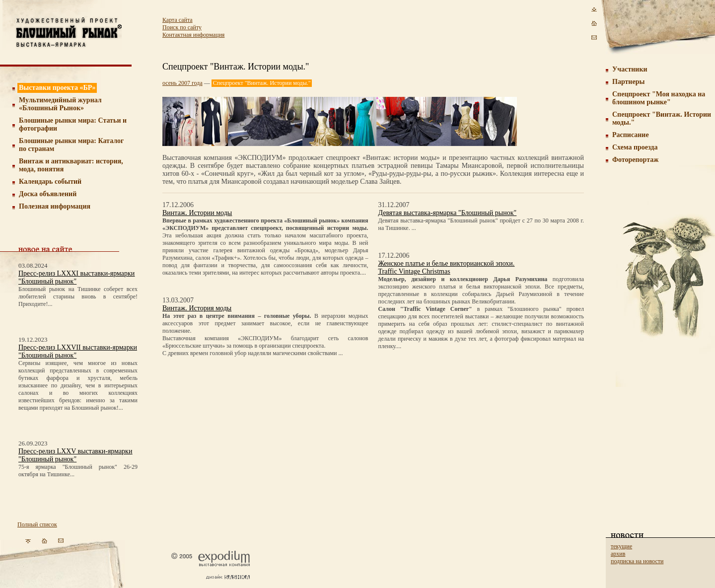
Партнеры (628, 82)
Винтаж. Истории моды (197, 213)
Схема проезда (635, 147)
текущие (621, 546)
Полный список (37, 524)
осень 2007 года (182, 83)
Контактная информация (193, 35)
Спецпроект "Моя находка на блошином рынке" (659, 98)
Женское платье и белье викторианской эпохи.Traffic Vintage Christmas (447, 267)
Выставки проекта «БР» (57, 88)
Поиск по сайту (182, 27)
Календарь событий (50, 182)
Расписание (631, 135)
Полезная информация (55, 206)
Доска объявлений (48, 194)
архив (618, 554)
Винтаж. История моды (197, 308)
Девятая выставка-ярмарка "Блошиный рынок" (448, 213)
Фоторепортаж (635, 160)
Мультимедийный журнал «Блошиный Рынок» (60, 104)
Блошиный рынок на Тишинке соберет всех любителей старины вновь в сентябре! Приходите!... (78, 296)
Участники (630, 69)
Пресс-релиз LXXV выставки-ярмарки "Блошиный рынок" (75, 455)
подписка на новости (637, 561)
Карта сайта (178, 20)
